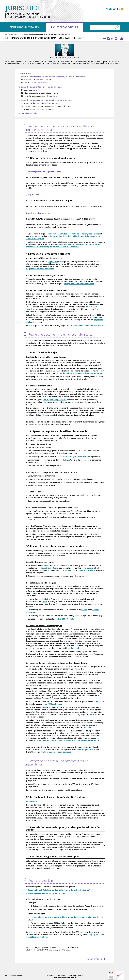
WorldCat (31, 309)
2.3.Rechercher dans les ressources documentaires (39, 96)
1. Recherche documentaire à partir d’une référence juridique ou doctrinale (52, 77)
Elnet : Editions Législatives (49, 740)
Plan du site (61, 975)
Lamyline (87, 727)
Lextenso (93, 714)
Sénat (84, 610)
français (61, 453)
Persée (37, 322)
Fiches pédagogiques (64, 27)
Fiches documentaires (24, 27)
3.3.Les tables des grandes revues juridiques (37, 109)
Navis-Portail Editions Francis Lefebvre (82, 740)
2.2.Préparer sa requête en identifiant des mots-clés (40, 93)
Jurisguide (88, 568)
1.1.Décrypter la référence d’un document (36, 80)
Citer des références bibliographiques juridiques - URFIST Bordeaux (64, 246)
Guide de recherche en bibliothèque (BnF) (47, 893)
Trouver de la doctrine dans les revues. (86, 325)
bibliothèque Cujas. (85, 749)
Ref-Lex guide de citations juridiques (76, 244)
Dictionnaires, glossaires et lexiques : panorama (82, 373)
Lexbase (89, 733)
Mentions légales (76, 975)
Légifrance (53, 262)
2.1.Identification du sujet (30, 90)
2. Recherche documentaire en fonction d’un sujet (41, 87)
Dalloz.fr (98, 701)
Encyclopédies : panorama (55, 400)
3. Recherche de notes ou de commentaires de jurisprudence (45, 100)
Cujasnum (99, 320)
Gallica (29, 322)
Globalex (69, 570)
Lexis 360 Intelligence (52, 704)
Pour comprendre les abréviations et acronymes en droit (74, 234)
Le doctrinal (32, 801)
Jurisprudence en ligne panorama (79, 284)
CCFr (95, 307)
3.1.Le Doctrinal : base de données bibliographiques (40, 103)
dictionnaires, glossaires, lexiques (75, 456)
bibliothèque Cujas (49, 568)
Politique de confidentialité (65, 977)
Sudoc (89, 307)
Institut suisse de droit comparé (56, 752)
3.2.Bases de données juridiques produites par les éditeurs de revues (46, 106)
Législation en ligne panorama (40, 269)
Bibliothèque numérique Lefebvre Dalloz (75, 415)
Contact (50, 975)
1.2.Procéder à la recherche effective (34, 83)
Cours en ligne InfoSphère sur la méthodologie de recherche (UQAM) (59, 890)
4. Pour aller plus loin (28, 113)
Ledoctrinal (74, 648)
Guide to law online (86, 570)
